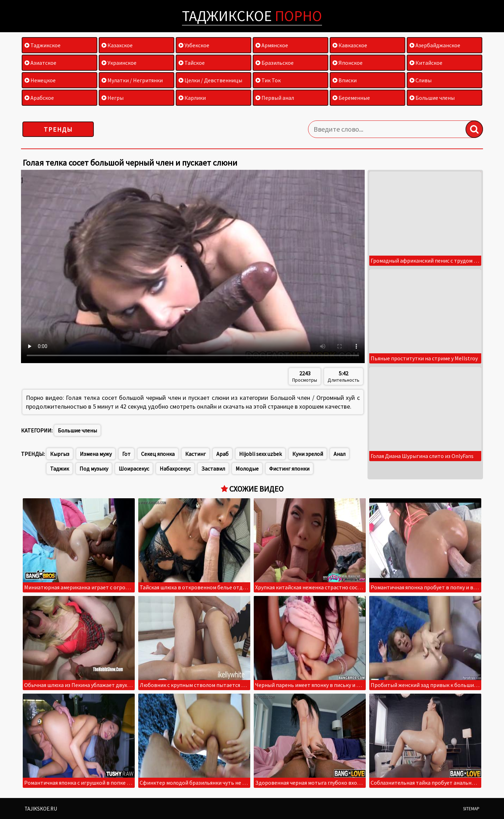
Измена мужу (96, 454)
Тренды (58, 129)
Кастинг (195, 454)
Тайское (192, 63)
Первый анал (275, 98)
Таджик (59, 469)
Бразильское (275, 63)
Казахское (117, 45)
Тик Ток (268, 80)
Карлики (192, 98)
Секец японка (158, 454)
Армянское (272, 45)
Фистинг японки (289, 469)
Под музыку (94, 469)
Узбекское (194, 45)
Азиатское (40, 63)
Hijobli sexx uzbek (260, 454)
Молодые (247, 469)
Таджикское (252, 16)
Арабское (39, 98)
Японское (348, 63)
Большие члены (432, 98)
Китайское (426, 63)
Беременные (351, 98)
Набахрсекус (175, 469)
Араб (222, 454)
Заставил (213, 469)
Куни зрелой (308, 454)
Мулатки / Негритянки (132, 80)
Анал (339, 454)
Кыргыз (60, 454)
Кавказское (350, 45)
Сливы (421, 80)
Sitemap (471, 809)
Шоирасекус (134, 469)
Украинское (119, 63)
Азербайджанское (435, 45)
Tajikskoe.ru (41, 809)
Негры (113, 98)
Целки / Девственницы (210, 80)
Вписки (345, 80)
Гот (126, 454)
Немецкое (40, 80)
